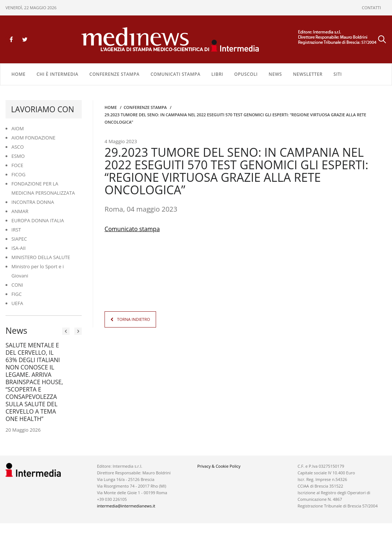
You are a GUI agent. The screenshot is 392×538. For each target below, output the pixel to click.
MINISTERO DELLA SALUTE (41, 257)
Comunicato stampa (132, 229)
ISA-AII (19, 248)
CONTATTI (371, 8)
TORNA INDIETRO (133, 319)
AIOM (18, 128)
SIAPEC (19, 239)
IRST (16, 230)
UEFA (17, 303)
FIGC (17, 294)
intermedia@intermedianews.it (126, 506)
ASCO (18, 147)
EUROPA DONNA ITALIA (38, 220)
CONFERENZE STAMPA (114, 74)
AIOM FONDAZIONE (33, 138)
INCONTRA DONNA (33, 202)
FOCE (17, 165)
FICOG (18, 174)
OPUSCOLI (246, 74)
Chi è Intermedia (57, 74)
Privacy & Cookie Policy (219, 466)
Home (18, 74)
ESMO (18, 156)
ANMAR (20, 211)
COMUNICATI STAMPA (175, 74)
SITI (338, 74)
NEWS (275, 74)
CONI (17, 285)
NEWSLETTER (308, 74)
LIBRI (217, 74)
